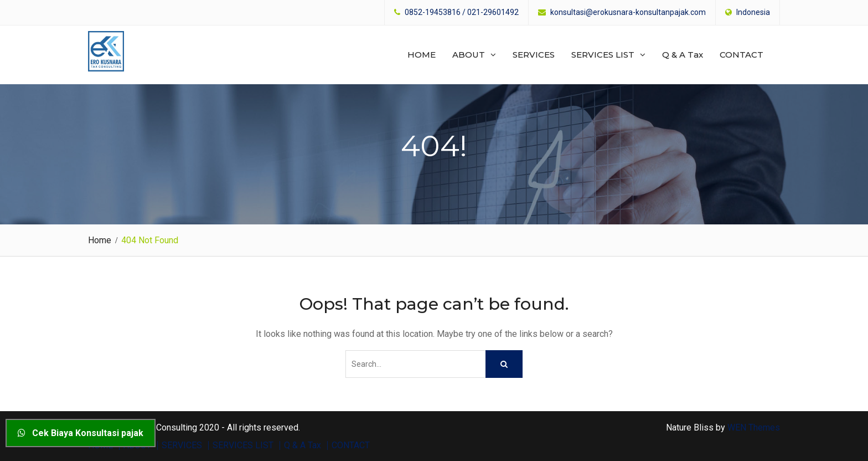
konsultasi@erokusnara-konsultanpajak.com (628, 12)
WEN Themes (754, 427)
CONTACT (742, 55)
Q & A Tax (683, 55)
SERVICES (534, 55)
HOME (422, 55)
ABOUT (469, 55)
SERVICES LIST (603, 55)
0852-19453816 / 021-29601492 (462, 12)
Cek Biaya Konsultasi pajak (81, 433)
